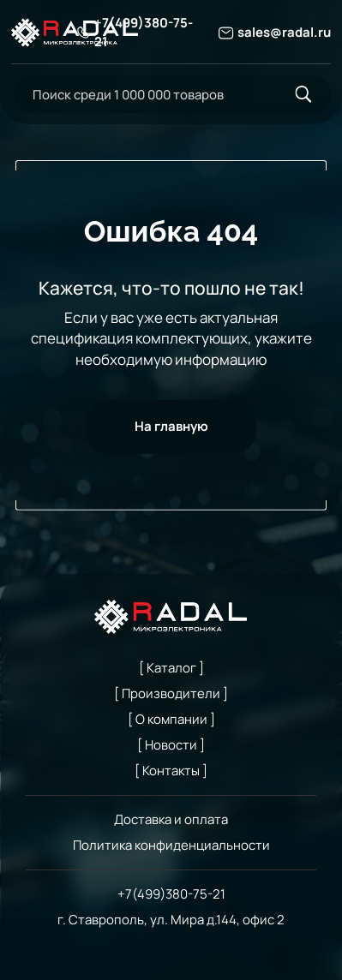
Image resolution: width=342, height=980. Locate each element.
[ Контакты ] (171, 770)
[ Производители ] (171, 693)
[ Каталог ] (171, 667)
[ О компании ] (171, 719)
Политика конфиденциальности (171, 845)
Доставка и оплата (171, 819)
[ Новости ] (171, 744)
